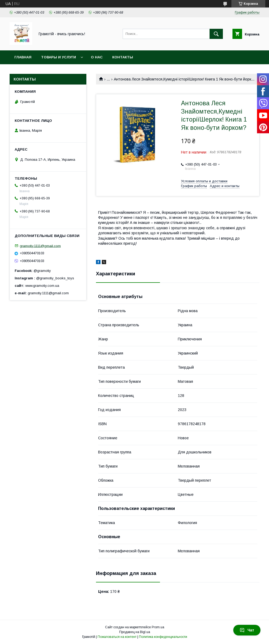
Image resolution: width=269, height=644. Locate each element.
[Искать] (216, 34)
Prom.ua (158, 627)
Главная (23, 57)
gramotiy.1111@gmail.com (40, 246)
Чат (247, 630)
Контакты (123, 57)
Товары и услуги (59, 57)
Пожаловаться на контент (117, 637)
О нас (97, 57)
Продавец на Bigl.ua (135, 632)
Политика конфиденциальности (163, 637)
